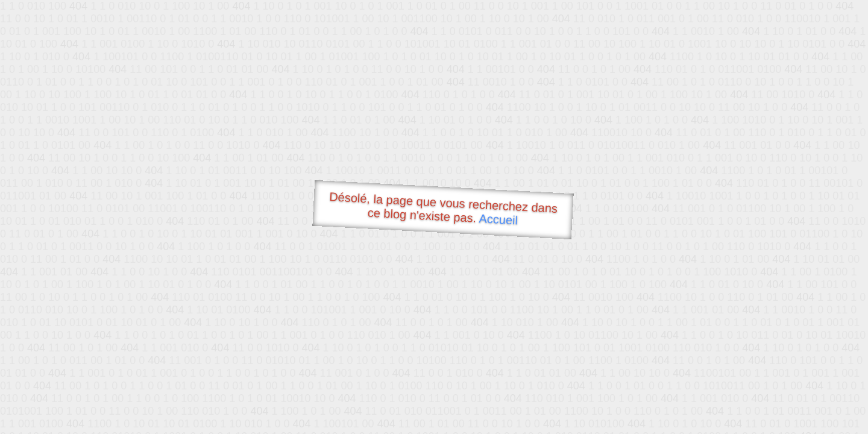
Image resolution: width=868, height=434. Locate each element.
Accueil (498, 219)
